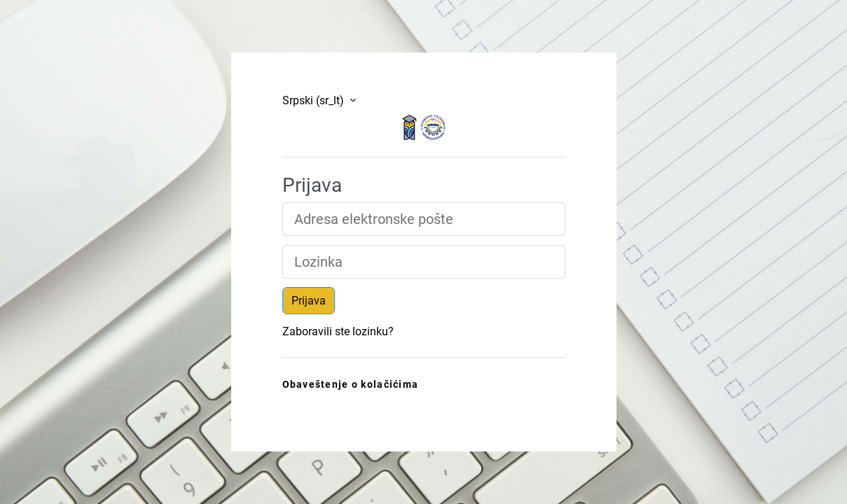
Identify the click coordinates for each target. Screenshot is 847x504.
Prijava (309, 301)
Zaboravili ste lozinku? (338, 331)
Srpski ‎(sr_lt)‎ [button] (315, 100)
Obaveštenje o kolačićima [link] (351, 385)
